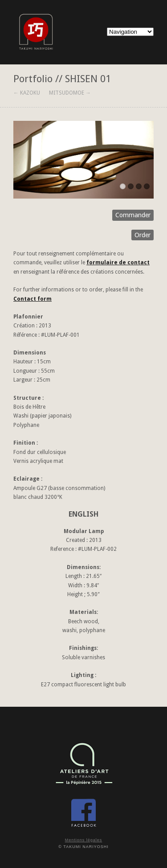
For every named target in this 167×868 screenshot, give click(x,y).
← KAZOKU (27, 93)
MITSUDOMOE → (70, 93)
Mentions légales (84, 840)
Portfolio (33, 79)
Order (143, 235)
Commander (133, 215)
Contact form (33, 299)
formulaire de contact (118, 263)
